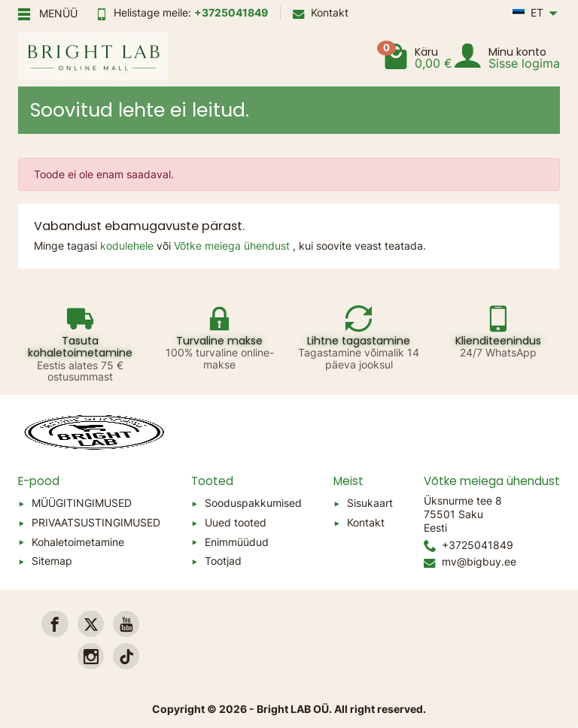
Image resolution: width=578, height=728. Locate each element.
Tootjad (223, 561)
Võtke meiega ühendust (233, 246)
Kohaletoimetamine (78, 542)
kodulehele (128, 246)
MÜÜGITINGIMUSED (82, 503)
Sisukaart (370, 503)
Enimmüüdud (237, 542)
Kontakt (321, 12)
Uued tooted (236, 522)
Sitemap (52, 561)
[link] (55, 624)
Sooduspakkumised (253, 503)
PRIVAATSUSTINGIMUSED (96, 522)
